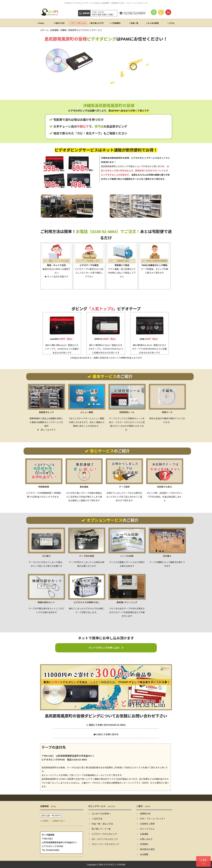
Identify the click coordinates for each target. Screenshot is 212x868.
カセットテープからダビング (104, 844)
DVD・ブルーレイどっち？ (151, 819)
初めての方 (59, 23)
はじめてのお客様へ (100, 814)
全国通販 (143, 834)
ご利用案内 (115, 23)
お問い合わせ (145, 839)
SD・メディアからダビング (103, 839)
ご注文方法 (96, 819)
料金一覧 (134, 23)
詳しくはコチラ (46, 430)
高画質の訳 (144, 814)
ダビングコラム (146, 829)
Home (41, 23)
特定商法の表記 (146, 849)
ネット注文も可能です (56, 277)
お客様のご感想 (146, 824)
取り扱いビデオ (97, 23)
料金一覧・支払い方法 (101, 824)
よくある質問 (153, 23)
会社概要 (143, 855)
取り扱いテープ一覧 (100, 829)
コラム (171, 23)
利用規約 (143, 844)
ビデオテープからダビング (103, 834)
